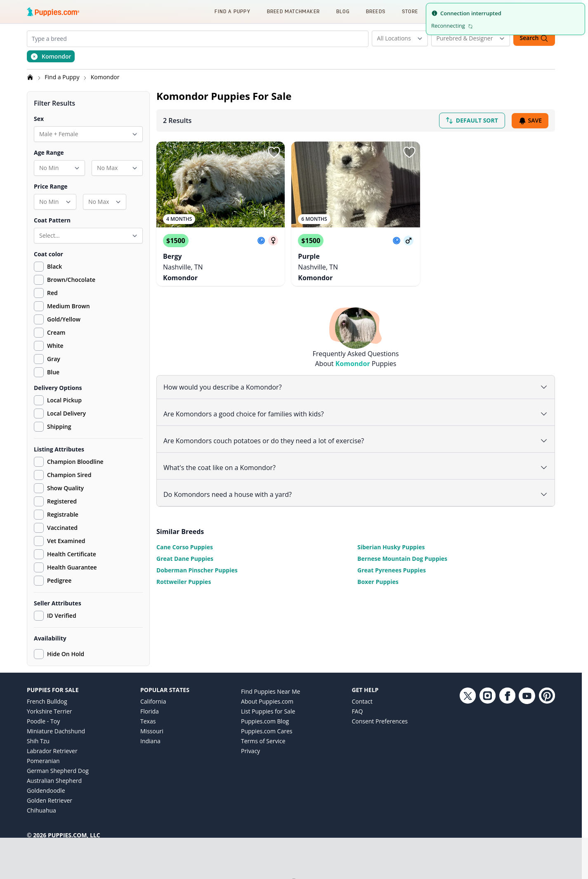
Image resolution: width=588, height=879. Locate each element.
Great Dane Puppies (185, 557)
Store (410, 11)
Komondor (105, 77)
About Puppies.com (267, 701)
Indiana (150, 741)
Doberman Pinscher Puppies (197, 568)
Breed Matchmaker (293, 11)
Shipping (52, 427)
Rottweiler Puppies (184, 580)
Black (54, 266)
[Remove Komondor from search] (51, 56)
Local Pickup (58, 400)
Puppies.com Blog (265, 721)
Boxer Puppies (378, 580)
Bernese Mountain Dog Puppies (402, 557)
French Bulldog (47, 701)
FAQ (357, 711)
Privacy (250, 751)
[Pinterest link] (547, 755)
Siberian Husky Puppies (391, 545)
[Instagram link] (487, 755)
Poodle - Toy (43, 721)
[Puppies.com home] (53, 12)
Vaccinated (56, 528)
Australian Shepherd (54, 781)
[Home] (31, 77)
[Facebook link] (507, 755)
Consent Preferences (380, 721)
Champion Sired (63, 475)
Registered (55, 501)
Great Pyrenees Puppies (392, 568)
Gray (54, 359)
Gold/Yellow (64, 319)
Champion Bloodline (69, 462)
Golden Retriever (50, 800)
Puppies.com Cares (267, 731)
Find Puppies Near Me (270, 691)
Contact (362, 701)
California (153, 701)
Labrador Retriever (52, 751)
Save (530, 121)
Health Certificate (65, 554)
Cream (56, 332)
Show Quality (59, 488)
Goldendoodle (46, 790)
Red (52, 293)
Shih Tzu (38, 741)
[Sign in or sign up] (274, 152)
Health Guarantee (65, 567)
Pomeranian (43, 761)
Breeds (376, 11)
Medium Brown (68, 306)
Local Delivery (60, 414)
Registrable (56, 515)
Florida (150, 711)
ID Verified (55, 616)
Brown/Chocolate (71, 280)
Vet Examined (60, 541)
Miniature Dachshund (56, 731)
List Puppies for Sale (268, 711)
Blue (53, 372)
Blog (343, 11)
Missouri (152, 731)
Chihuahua (41, 810)
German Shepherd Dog (58, 771)
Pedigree (53, 581)
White (55, 346)
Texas (148, 721)
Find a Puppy (232, 11)
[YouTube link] (527, 755)
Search (534, 38)
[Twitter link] (468, 755)
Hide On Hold (59, 654)
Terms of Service (263, 741)
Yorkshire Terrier (49, 711)
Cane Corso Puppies (185, 545)
